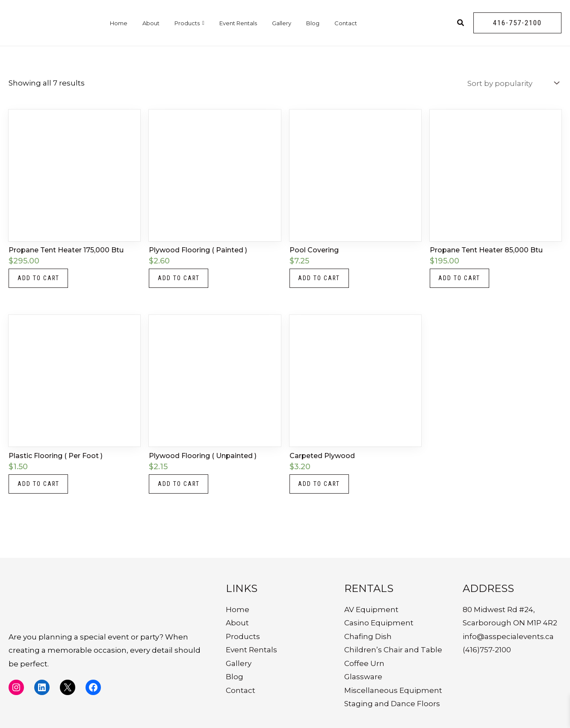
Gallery (282, 23)
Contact (346, 23)
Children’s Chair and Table (393, 650)
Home (119, 23)
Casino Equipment (379, 623)
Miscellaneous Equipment (393, 690)
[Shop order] (512, 83)
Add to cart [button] (39, 278)
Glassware (363, 677)
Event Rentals (238, 23)
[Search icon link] (461, 24)
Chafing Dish (368, 636)
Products (189, 23)
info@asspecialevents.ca (508, 636)
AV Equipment (371, 610)
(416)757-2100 (487, 650)
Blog (313, 23)
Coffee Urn (364, 663)
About (151, 23)
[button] (517, 23)
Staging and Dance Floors (392, 704)
